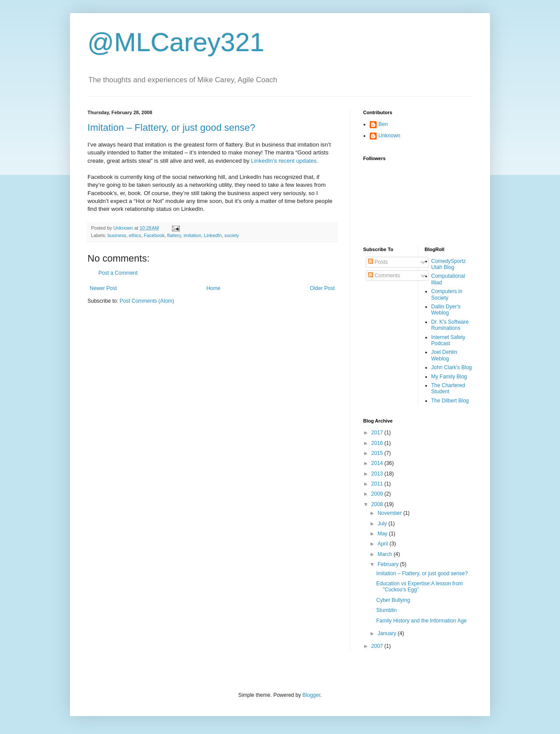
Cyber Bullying (393, 600)
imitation (192, 235)
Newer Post (103, 288)
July (383, 524)
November (390, 513)
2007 (378, 646)
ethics (135, 235)
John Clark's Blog (452, 367)
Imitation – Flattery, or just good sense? (171, 128)
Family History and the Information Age (422, 621)
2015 (378, 453)
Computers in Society (447, 294)
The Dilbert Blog (450, 401)
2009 (378, 494)
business (117, 235)
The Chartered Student (448, 388)
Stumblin (387, 610)
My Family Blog (449, 377)
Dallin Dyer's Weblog (446, 310)
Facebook (154, 235)
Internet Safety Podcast (448, 340)
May (383, 534)
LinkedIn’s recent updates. (285, 161)
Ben (383, 124)
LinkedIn (213, 235)
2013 (378, 474)
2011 (378, 484)
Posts (378, 262)
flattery (174, 235)
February (389, 564)
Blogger (311, 695)
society (232, 235)
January (388, 633)
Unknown (389, 136)
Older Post (322, 288)
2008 (378, 504)
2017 (378, 433)
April (383, 544)
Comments (384, 276)
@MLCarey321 (176, 42)
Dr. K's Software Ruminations (450, 325)
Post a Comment (118, 273)
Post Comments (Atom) (147, 301)
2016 (378, 443)
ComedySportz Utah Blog (449, 264)
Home (213, 288)
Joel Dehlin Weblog (444, 355)
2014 (378, 463)
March (386, 554)
